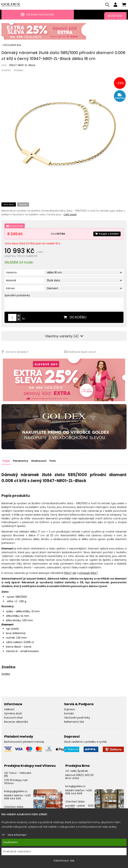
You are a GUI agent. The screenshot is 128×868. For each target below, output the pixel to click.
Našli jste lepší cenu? (80, 352)
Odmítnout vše (64, 861)
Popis (6, 461)
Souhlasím (10, 842)
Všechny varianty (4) (64, 336)
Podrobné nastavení (17, 851)
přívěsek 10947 (89, 573)
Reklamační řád (74, 722)
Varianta (11, 273)
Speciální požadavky (17, 296)
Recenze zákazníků (16, 722)
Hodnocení (39, 461)
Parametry (21, 461)
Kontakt (69, 713)
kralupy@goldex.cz (16, 791)
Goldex (18, 70)
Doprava (69, 709)
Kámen (10, 288)
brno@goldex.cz (75, 786)
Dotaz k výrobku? (15, 352)
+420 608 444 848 (79, 792)
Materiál (11, 281)
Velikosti (9, 709)
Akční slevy (115, 16)
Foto (53, 461)
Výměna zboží (13, 713)
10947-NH (70, 573)
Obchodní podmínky (77, 718)
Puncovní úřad (13, 718)
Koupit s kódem (107, 234)
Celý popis (70, 215)
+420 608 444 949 (17, 797)
